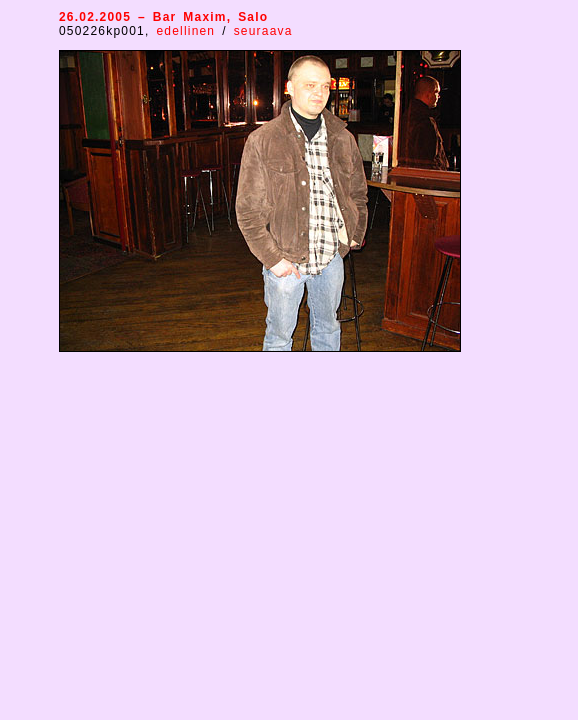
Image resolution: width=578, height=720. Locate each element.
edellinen (189, 31)
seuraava (263, 31)
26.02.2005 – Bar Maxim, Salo (163, 17)
